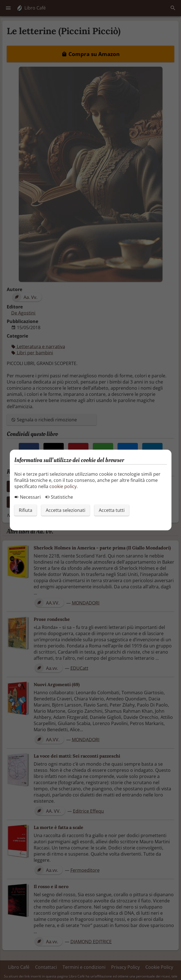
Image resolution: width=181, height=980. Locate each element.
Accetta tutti (112, 510)
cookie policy (63, 486)
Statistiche (59, 497)
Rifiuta (26, 510)
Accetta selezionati (66, 510)
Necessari (28, 497)
